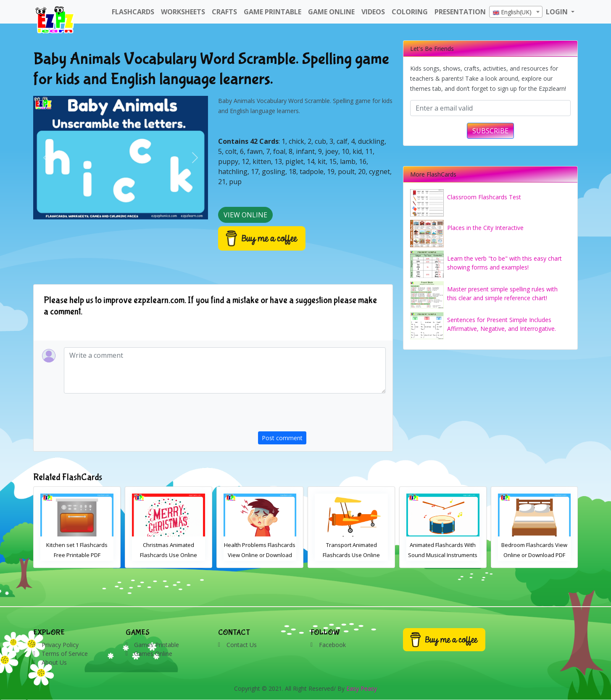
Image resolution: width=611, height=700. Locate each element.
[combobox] (516, 12)
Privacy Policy (60, 645)
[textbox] (516, 12)
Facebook (332, 645)
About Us (54, 662)
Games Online (153, 654)
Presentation (460, 12)
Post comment (282, 438)
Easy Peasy (362, 688)
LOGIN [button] (558, 12)
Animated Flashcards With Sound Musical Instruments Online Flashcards (534, 555)
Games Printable (157, 645)
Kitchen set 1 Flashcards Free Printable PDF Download (169, 555)
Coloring (410, 12)
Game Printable (273, 12)
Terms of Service (65, 654)
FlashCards (133, 12)
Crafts (224, 12)
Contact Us (242, 645)
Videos (373, 12)
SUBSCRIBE (490, 131)
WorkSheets (183, 12)
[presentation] (322, 415)
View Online (245, 215)
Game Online (331, 12)
